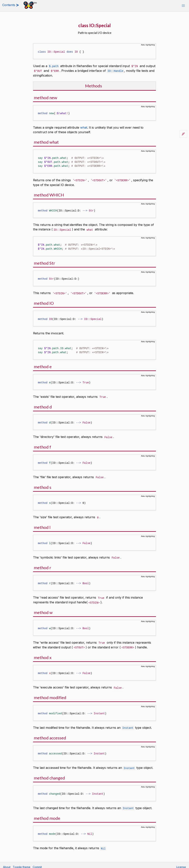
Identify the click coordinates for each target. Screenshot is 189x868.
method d (43, 406)
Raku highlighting (148, 45)
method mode (47, 815)
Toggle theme (22, 863)
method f (42, 446)
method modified (50, 695)
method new (45, 97)
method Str (44, 262)
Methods (94, 85)
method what (46, 142)
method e (43, 366)
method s (43, 486)
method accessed (50, 735)
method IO (44, 302)
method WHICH (49, 194)
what (84, 127)
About (7, 863)
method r (42, 566)
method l (42, 526)
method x (43, 655)
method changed (49, 775)
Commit (37, 863)
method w (43, 610)
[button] (183, 6)
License (181, 863)
